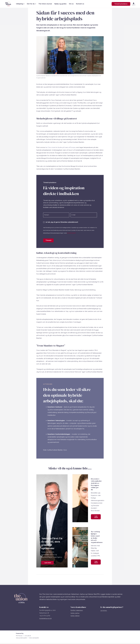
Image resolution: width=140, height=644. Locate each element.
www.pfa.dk (28, 635)
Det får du (31, 4)
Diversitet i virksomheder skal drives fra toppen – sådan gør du (97, 484)
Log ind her (105, 610)
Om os (71, 4)
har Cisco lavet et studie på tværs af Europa (60, 147)
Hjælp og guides (60, 4)
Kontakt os (80, 4)
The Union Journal (45, 4)
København (80, 609)
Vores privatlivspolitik (22, 637)
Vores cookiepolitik (34, 637)
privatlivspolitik (72, 232)
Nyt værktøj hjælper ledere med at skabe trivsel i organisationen (97, 536)
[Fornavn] (56, 215)
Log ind (134, 5)
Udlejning (20, 4)
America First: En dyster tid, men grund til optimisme (52, 542)
